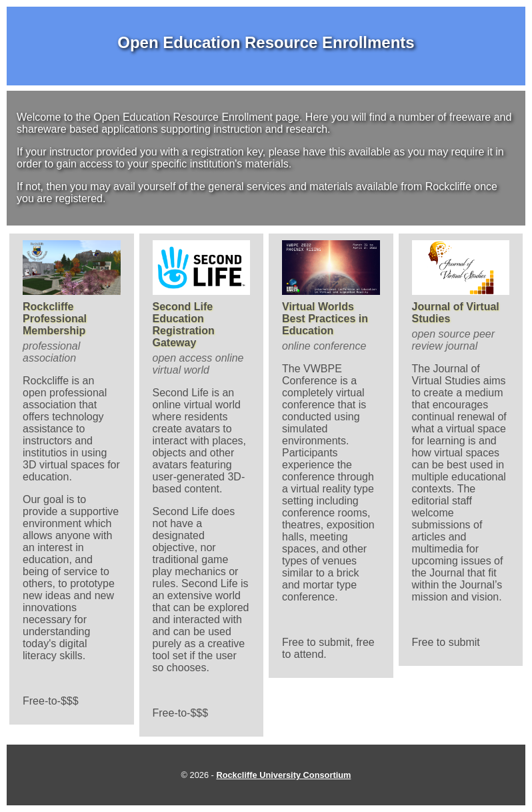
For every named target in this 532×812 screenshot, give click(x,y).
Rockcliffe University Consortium (283, 775)
